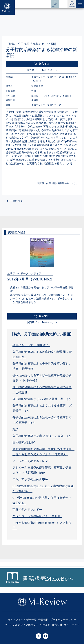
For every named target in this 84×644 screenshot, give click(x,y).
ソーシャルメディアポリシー (22, 625)
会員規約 (43, 620)
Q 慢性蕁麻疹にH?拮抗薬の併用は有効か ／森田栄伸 (42, 500)
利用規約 (45, 625)
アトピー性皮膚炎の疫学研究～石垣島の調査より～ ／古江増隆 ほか (42, 470)
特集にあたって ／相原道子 (31, 345)
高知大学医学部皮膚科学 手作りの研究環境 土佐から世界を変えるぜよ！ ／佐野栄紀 (43, 452)
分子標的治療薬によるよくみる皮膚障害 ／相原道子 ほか (42, 408)
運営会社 (57, 625)
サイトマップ (72, 625)
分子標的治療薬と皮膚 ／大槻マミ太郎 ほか (42, 436)
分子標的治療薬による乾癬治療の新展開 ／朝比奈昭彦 (42, 354)
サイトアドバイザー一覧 (22, 620)
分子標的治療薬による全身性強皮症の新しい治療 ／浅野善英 (42, 366)
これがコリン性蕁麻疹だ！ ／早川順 (37, 516)
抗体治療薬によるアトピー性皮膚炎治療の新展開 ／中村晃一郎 (42, 378)
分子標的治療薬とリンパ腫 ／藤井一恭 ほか (42, 399)
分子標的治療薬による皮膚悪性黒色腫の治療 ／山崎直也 (42, 390)
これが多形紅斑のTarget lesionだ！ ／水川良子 (42, 525)
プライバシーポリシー (63, 620)
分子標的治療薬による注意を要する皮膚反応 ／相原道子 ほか (42, 420)
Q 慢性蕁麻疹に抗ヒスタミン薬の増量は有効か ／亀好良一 (43, 489)
